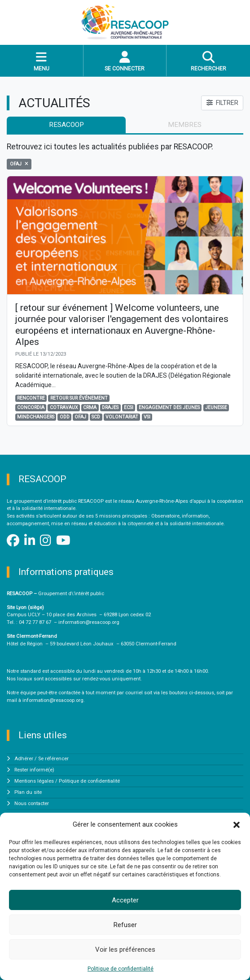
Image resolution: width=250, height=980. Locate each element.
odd (65, 417)
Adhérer (24, 759)
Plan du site (28, 792)
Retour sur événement (79, 398)
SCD (96, 417)
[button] (237, 824)
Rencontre (31, 398)
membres (185, 125)
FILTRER (222, 103)
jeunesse (216, 407)
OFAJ (80, 417)
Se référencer (53, 759)
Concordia (31, 407)
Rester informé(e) (34, 770)
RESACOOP (66, 125)
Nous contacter (32, 804)
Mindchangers (36, 417)
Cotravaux (64, 407)
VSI (147, 417)
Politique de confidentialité (121, 969)
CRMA (90, 407)
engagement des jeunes (169, 407)
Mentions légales (34, 781)
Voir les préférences (125, 950)
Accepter (125, 900)
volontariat (122, 417)
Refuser (125, 925)
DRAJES (110, 407)
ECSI (129, 407)
